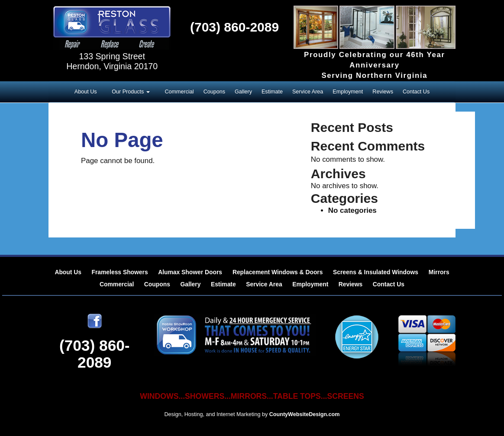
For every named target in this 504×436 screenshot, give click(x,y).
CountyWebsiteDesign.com (305, 414)
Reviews (383, 92)
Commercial (179, 92)
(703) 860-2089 (234, 27)
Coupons (214, 92)
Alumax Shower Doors (191, 272)
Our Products (131, 92)
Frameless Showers (120, 272)
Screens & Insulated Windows (376, 272)
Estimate (272, 92)
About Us (86, 92)
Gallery (243, 92)
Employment (348, 92)
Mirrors (439, 272)
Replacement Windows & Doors (278, 272)
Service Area (308, 92)
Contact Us (416, 92)
